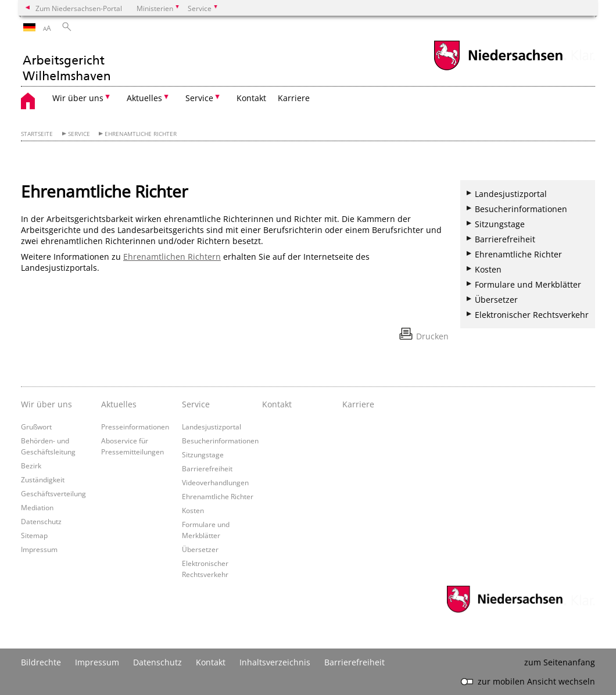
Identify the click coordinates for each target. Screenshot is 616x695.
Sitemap (34, 535)
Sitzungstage (500, 224)
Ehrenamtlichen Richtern (172, 257)
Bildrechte (41, 662)
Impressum (39, 549)
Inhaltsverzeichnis (275, 662)
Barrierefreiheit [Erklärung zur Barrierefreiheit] (354, 662)
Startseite (37, 134)
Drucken (432, 336)
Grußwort (36, 427)
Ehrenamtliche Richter (141, 134)
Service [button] (199, 98)
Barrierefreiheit (505, 239)
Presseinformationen (135, 427)
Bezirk (31, 465)
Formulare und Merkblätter (528, 284)
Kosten (488, 269)
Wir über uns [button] (78, 98)
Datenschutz (41, 521)
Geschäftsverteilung (53, 493)
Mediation (37, 507)
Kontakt (251, 98)
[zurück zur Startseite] (66, 62)
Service (79, 134)
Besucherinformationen (521, 209)
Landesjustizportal (511, 194)
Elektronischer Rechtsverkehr (532, 315)
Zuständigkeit (43, 479)
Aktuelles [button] (144, 98)
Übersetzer (496, 300)
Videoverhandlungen (215, 482)
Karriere (294, 98)
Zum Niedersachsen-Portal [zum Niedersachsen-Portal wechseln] (79, 8)
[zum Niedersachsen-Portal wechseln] (498, 69)
